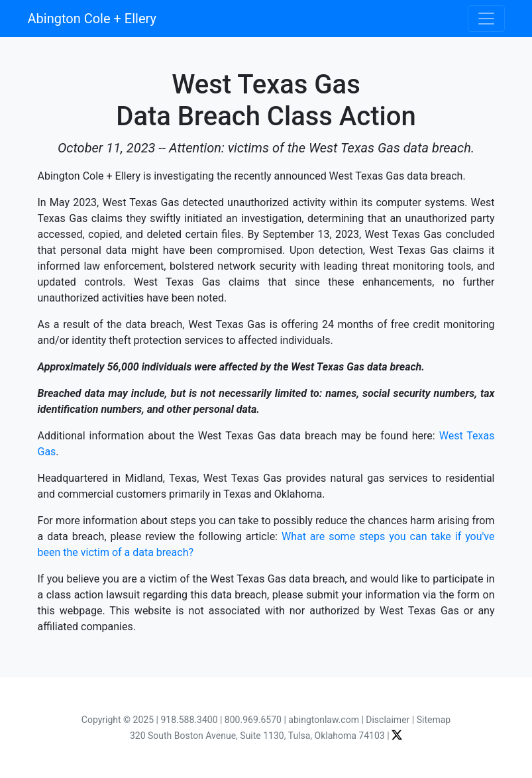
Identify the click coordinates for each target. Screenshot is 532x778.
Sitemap (434, 720)
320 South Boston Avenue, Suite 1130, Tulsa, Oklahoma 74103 (257, 736)
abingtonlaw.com (324, 720)
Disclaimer (388, 720)
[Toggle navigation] (486, 19)
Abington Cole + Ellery (92, 19)
